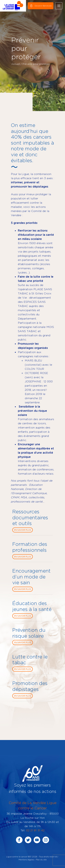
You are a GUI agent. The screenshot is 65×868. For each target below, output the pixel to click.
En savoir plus (23, 530)
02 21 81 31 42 (35, 830)
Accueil (16, 64)
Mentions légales (26, 860)
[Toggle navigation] (59, 6)
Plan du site (41, 860)
